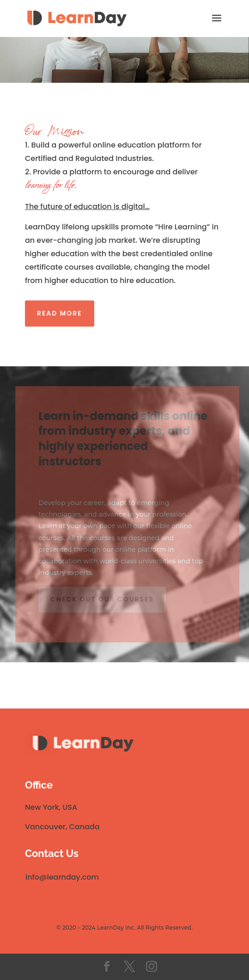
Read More (60, 312)
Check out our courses (103, 598)
